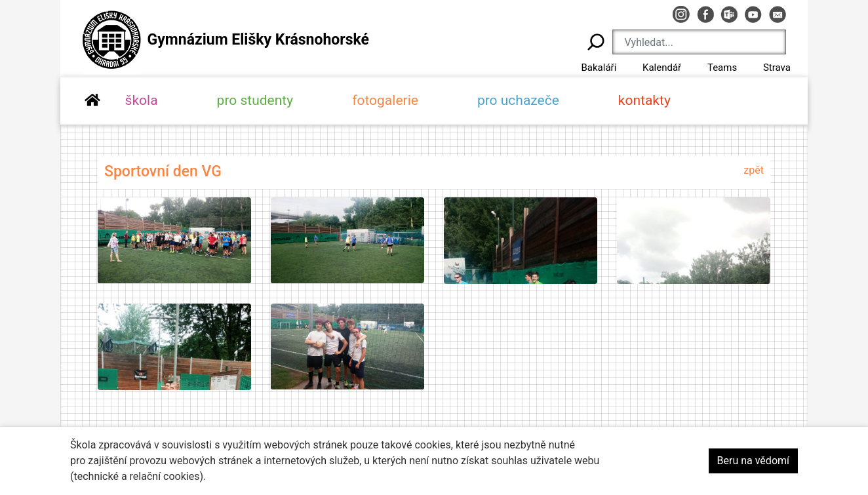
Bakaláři (599, 68)
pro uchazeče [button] (518, 100)
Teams (722, 68)
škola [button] (142, 100)
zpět (754, 170)
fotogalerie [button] (385, 100)
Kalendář (662, 68)
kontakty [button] (644, 100)
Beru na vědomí (753, 461)
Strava (777, 68)
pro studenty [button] (255, 100)
